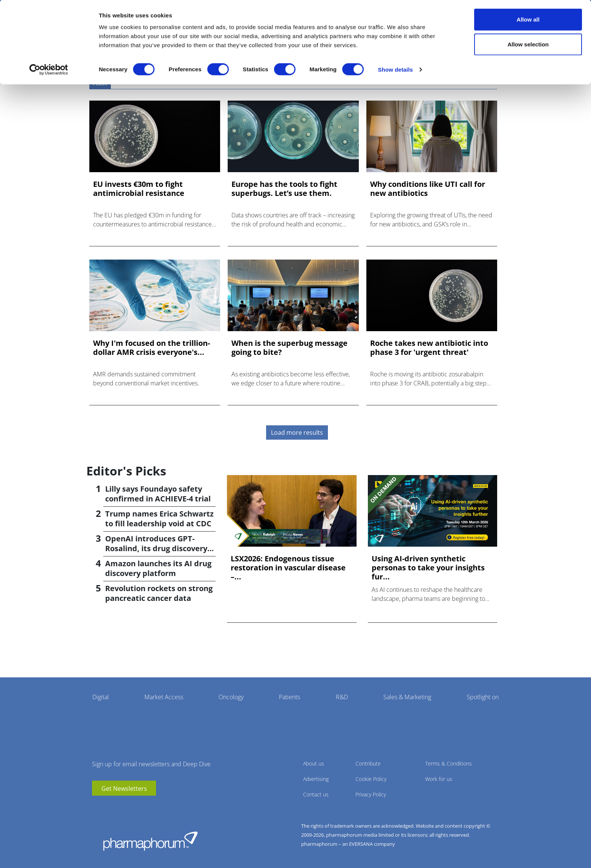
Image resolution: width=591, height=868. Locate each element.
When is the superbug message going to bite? (289, 348)
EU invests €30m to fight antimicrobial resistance (139, 189)
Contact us (316, 794)
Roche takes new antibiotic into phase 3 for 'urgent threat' (429, 348)
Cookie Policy (371, 779)
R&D (342, 697)
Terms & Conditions (449, 763)
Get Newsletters (124, 789)
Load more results (297, 432)
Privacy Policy (371, 794)
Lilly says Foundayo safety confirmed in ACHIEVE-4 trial (158, 494)
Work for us (439, 779)
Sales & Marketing (407, 697)
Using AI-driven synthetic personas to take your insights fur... (428, 568)
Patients (289, 697)
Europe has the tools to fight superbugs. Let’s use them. (284, 189)
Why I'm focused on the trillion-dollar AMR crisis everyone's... (152, 348)
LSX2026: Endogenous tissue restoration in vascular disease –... (288, 568)
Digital (101, 697)
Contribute (368, 763)
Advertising (316, 779)
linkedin (109, 807)
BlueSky (120, 807)
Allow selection (528, 45)
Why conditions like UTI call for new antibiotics (428, 189)
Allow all (528, 20)
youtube (98, 807)
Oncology (231, 697)
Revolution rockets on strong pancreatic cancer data (159, 593)
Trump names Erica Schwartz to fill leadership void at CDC (159, 519)
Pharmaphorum (150, 841)
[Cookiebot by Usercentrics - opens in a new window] (49, 70)
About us (314, 763)
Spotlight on (483, 697)
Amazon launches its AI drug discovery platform (158, 568)
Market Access (164, 697)
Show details (396, 70)
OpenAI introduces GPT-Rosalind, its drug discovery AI (156, 548)
